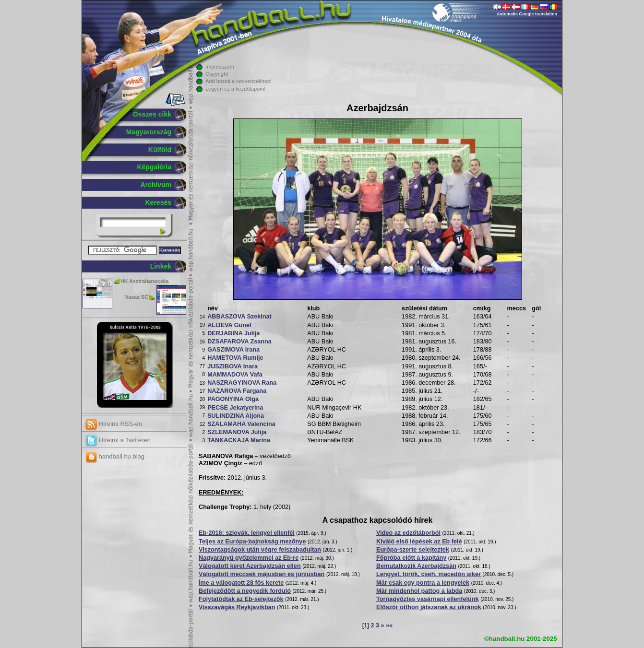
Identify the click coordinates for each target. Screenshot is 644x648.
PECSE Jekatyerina (235, 408)
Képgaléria (154, 167)
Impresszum (220, 67)
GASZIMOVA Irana (233, 350)
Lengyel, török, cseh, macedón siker (429, 574)
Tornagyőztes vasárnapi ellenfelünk (428, 599)
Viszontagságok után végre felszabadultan (260, 550)
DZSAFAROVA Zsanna (239, 342)
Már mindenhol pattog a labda (419, 591)
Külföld (160, 150)
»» (389, 625)
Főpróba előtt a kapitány (411, 558)
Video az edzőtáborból (408, 533)
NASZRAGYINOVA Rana (242, 383)
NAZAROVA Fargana (237, 391)
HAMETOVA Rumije (235, 358)
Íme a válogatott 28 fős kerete (241, 583)
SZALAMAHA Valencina (241, 424)
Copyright (217, 74)
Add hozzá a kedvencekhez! (239, 81)
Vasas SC (137, 297)
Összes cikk (152, 114)
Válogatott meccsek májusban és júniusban (262, 574)
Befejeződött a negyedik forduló (245, 591)
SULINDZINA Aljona (236, 416)
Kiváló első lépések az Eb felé (419, 542)
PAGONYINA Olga (233, 399)
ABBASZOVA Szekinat (239, 317)
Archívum (156, 185)
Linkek (161, 266)
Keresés (159, 202)
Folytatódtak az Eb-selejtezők (241, 599)
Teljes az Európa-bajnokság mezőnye (252, 542)
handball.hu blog (115, 456)
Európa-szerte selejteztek (413, 550)
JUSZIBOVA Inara (233, 366)
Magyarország (149, 132)
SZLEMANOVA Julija (237, 432)
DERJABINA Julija (233, 333)
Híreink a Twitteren (118, 440)
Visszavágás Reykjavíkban (237, 607)
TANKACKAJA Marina (239, 440)
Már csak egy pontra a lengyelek (423, 583)
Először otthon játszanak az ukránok (429, 607)
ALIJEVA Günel (229, 325)
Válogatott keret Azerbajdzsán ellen (250, 566)
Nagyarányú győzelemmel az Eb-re (249, 558)
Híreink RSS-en (114, 424)
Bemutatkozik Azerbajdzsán (416, 566)
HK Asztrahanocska (145, 281)
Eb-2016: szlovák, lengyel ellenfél (247, 533)
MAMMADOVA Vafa (235, 375)
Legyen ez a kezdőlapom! (235, 89)
